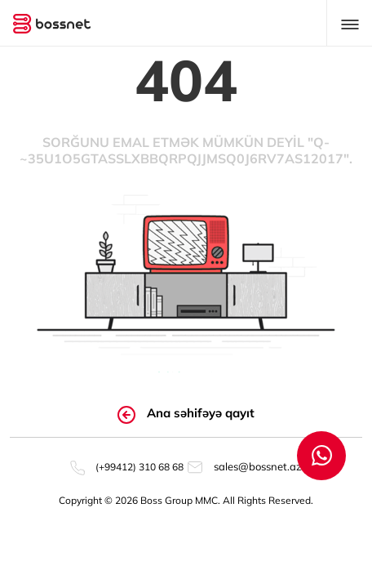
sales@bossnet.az (244, 466)
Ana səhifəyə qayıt (186, 414)
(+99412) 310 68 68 (127, 467)
